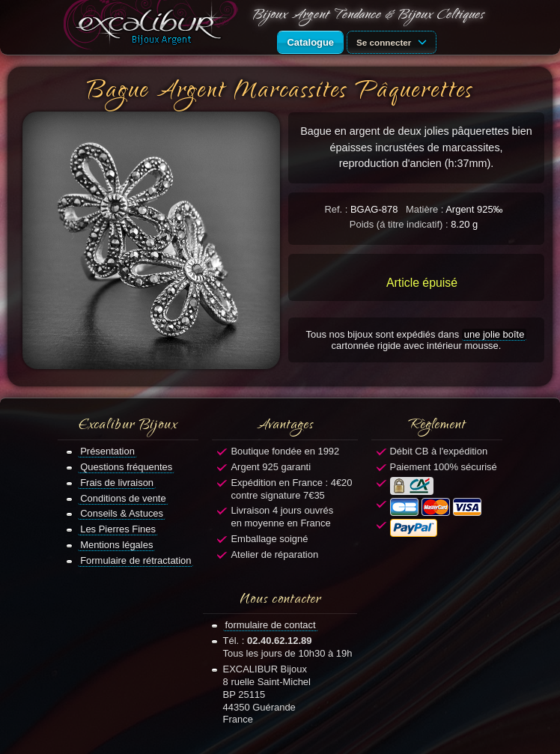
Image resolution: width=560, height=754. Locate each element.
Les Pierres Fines (118, 529)
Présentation (107, 451)
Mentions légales (116, 545)
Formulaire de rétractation (136, 560)
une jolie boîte (494, 334)
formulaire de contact (271, 625)
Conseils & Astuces (122, 513)
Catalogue (310, 42)
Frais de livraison (117, 483)
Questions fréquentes (126, 467)
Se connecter (394, 41)
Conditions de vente (123, 498)
